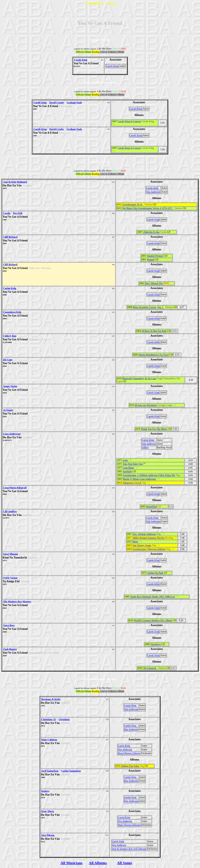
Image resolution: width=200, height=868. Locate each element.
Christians (64, 719)
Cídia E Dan (10, 336)
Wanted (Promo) (155, 256)
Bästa (135, 542)
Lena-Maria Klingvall (15, 488)
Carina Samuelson (71, 771)
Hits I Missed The (154, 283)
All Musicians (71, 863)
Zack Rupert (10, 649)
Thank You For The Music (154, 429)
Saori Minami (11, 554)
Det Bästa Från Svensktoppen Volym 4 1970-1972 (147, 208)
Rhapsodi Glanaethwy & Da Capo (139, 378)
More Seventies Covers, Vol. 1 (148, 307)
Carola (7, 213)
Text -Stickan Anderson (144, 534)
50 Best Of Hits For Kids (154, 331)
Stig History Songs (142, 545)
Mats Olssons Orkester (129, 753)
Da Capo (8, 360)
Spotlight (127, 471)
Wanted (150, 260)
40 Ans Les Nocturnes (146, 405)
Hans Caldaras (49, 740)
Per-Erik (18, 213)
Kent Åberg (47, 811)
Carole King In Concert (129, 121)
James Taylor (10, 386)
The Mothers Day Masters (17, 602)
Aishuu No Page (155, 573)
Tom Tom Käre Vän (133, 464)
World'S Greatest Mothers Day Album (153, 620)
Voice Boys (9, 625)
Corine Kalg (10, 288)
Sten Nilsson (48, 835)
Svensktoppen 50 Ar (132, 204)
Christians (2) (49, 719)
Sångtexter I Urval (132, 483)
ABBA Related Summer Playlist (148, 538)
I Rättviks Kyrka (151, 232)
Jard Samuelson (50, 771)
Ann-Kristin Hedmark (15, 182)
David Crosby (57, 103)
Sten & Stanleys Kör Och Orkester (129, 849)
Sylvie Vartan (10, 578)
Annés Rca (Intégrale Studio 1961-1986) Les (152, 597)
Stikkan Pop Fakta (130, 766)
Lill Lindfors (10, 511)
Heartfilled (151, 506)
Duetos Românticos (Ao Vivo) (154, 355)
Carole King (81, 60)
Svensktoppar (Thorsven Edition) (149, 549)
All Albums (98, 863)
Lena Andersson (12, 434)
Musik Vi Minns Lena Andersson (139, 479)
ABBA (145, 447)
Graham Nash (74, 103)
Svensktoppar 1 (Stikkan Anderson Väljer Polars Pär (149, 475)
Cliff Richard (10, 237)
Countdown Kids (12, 312)
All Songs (125, 863)
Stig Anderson (153, 192)
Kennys (45, 791)
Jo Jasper (8, 410)
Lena (125, 460)
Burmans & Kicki (51, 699)
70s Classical (150, 668)
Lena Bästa (128, 468)
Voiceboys (155, 644)
